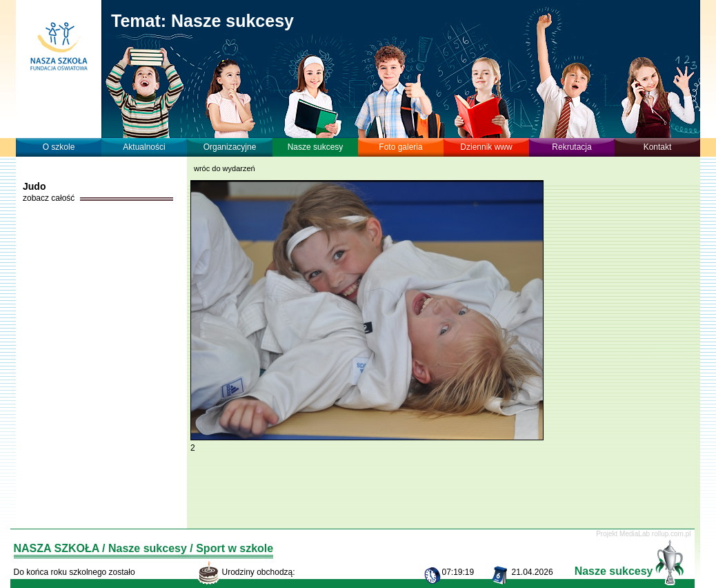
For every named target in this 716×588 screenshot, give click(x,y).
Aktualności (144, 147)
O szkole (59, 147)
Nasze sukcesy (316, 147)
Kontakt (658, 147)
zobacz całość (49, 198)
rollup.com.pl (672, 534)
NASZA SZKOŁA (57, 548)
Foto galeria (400, 147)
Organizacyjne (230, 147)
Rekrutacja (571, 147)
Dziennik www (486, 147)
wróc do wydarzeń (225, 168)
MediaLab (635, 534)
